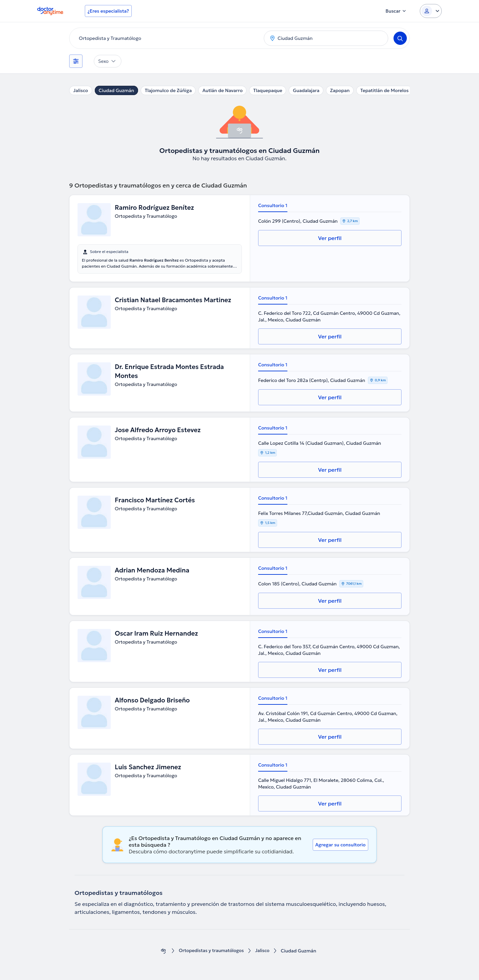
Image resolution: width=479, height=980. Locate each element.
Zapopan (340, 90)
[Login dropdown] (431, 11)
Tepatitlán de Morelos (384, 90)
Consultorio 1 (273, 205)
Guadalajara (306, 90)
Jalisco (81, 90)
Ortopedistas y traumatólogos (211, 951)
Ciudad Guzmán (117, 90)
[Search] (400, 38)
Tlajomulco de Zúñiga (168, 90)
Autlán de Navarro (222, 90)
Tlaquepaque (268, 90)
